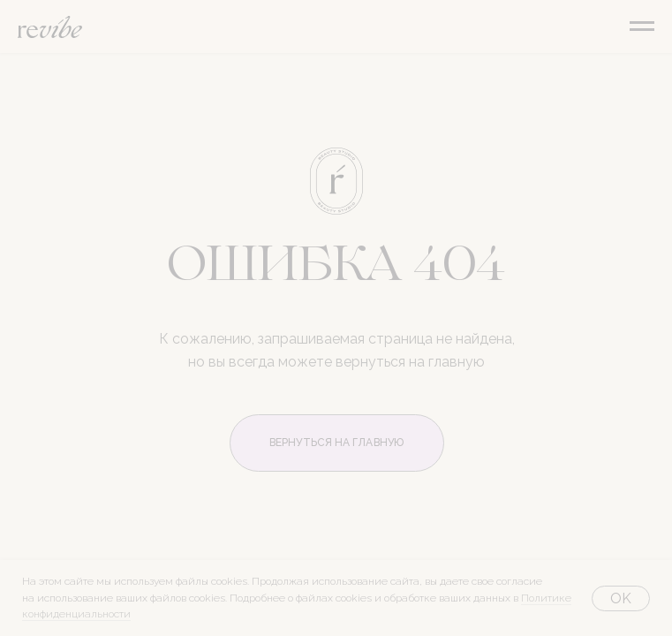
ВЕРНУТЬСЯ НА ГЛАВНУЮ (336, 443)
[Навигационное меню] (642, 26)
